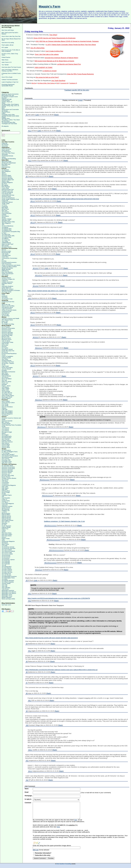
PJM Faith (5, 410)
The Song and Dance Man (8, 122)
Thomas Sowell (6, 583)
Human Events (6, 508)
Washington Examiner (8, 590)
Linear (80, 100)
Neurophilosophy (6, 438)
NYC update (5, 47)
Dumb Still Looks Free (8, 351)
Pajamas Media (6, 527)
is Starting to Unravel (49, 71)
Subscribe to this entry (43, 855)
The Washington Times (8, 578)
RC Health (5, 323)
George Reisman (6, 361)
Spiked (4, 157)
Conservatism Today (7, 342)
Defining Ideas (6, 491)
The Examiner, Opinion (8, 560)
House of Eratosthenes (8, 198)
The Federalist (6, 561)
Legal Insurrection (7, 309)
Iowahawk (4, 296)
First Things (5, 404)
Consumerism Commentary (9, 258)
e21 (3, 260)
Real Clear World (7, 536)
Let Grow (4, 205)
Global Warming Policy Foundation (11, 425)
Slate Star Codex (6, 463)
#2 (27, 176)
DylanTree (5, 166)
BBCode (36, 850)
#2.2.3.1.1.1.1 (45, 480)
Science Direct (6, 447)
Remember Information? (43, 853)
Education (4, 98)
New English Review (7, 520)
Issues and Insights (7, 368)
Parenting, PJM (6, 460)
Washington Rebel (7, 397)
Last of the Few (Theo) (8, 153)
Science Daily (6, 446)
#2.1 (30, 189)
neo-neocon (5, 377)
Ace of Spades (6, 327)
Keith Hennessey (6, 264)
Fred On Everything (7, 192)
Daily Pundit (5, 344)
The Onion (5, 297)
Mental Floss (5, 209)
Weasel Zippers (6, 398)
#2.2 (30, 298)
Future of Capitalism (7, 356)
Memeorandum (6, 513)
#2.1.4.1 (36, 268)
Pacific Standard (6, 526)
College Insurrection (7, 282)
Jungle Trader (6, 204)
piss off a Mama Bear (38, 48)
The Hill (4, 565)
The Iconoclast (6, 391)
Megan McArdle (6, 269)
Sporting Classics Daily (8, 222)
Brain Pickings (6, 187)
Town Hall (4, 585)
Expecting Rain (6, 167)
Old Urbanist (5, 212)
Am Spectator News (7, 466)
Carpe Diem (5, 257)
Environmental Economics (9, 262)
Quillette (4, 215)
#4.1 (30, 651)
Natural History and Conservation (10, 110)
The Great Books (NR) (8, 236)
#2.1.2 (33, 215)
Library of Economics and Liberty (11, 265)
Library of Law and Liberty (9, 310)
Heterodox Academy (7, 286)
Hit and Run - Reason (8, 363)
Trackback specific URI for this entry (77, 90)
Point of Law (5, 314)
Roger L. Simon (6, 386)
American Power (6, 331)
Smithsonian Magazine (8, 541)
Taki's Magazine (6, 223)
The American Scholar (8, 547)
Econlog (4, 261)
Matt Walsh (5, 208)
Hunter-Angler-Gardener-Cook (10, 199)
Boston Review (6, 477)
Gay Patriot (5, 359)
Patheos (4, 408)
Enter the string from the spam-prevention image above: (52, 846)
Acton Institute (6, 401)
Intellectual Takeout (7, 202)
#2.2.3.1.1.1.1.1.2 (50, 563)
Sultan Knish (5, 390)
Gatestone (5, 505)
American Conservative (8, 328)
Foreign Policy (6, 501)
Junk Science (5, 428)
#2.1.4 (33, 254)
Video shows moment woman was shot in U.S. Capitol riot (47, 291)
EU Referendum (6, 152)
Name (27, 789)
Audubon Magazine (7, 182)
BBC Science (5, 422)
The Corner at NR (7, 553)
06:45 (58, 83)
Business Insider (6, 251)
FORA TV (4, 499)
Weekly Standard (7, 597)
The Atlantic (5, 227)
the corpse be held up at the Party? (47, 77)
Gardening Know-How (8, 195)
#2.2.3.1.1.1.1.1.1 (50, 525)
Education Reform (7, 283)
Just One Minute (6, 369)
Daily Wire (5, 489)
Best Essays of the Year (8, 95)
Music (3, 108)
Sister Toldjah (5, 389)
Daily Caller (5, 487)
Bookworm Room (7, 339)
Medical (4, 107)
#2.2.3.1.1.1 (42, 427)
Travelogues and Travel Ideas (9, 124)
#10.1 (30, 750)
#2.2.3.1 (36, 376)
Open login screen (6, 605)
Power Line (5, 383)
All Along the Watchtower (9, 163)
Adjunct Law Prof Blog (8, 306)
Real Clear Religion (7, 411)
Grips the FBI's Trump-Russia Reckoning (80, 74)
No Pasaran (5, 145)
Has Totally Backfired (58, 81)
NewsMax (4, 523)
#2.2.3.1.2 (39, 570)
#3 (27, 580)
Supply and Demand (7, 274)
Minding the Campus (8, 289)
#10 (27, 725)
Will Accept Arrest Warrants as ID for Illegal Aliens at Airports (54, 61)
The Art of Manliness (7, 226)
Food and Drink (6, 101)
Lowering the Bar (6, 311)
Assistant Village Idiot (8, 180)
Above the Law (6, 304)
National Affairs (6, 515)
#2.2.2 (33, 325)
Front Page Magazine (8, 504)
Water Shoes (5, 60)
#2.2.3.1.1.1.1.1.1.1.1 (56, 550)
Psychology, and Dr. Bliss (8, 115)
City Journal (5, 480)
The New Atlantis (6, 568)
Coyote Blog (5, 188)
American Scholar (7, 177)
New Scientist (6, 439)
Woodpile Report (6, 247)
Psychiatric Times (7, 461)
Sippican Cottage (7, 219)
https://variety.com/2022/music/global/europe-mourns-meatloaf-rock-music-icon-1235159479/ (59, 598)
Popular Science (6, 440)
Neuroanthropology (7, 457)
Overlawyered (6, 313)
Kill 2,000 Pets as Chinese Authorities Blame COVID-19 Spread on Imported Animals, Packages (67, 41)
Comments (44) (64, 83)
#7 (27, 683)
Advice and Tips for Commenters (10, 94)
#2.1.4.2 (36, 286)
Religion (4, 117)
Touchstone (5, 415)
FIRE (3, 285)
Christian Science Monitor (9, 478)
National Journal (6, 516)
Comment (28, 803)
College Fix (5, 281)
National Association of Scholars (11, 290)
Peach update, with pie (8, 45)
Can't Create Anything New (54, 51)
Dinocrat (4, 346)
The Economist (6, 555)
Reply (56, 115)
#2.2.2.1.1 (39, 348)
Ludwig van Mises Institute (9, 267)
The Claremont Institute (8, 551)
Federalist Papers (7, 495)
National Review (6, 376)
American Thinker (7, 473)
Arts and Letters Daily (8, 475)
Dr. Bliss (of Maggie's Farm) (9, 452)
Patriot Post (5, 529)
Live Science (5, 429)
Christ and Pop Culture (8, 403)
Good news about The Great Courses (11, 67)
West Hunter (5, 246)
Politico (4, 530)
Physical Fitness (6, 112)
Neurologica (5, 435)
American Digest (6, 175)
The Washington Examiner (9, 576)
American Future (6, 330)
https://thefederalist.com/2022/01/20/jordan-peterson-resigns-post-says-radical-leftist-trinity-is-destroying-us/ (61, 670)
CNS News (5, 481)
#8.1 (30, 700)
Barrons (4, 250)
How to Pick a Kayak (7, 77)
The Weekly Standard (8, 581)
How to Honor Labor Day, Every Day (11, 36)
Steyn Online (5, 544)
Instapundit (5, 201)
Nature (4, 433)
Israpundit (4, 143)
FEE (3, 497)
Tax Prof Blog (5, 316)
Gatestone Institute (7, 506)
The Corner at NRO (7, 554)
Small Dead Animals (7, 156)
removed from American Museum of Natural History (61, 58)
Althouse (4, 174)
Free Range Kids (6, 194)
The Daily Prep (6, 234)
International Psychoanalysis (10, 456)
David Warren (6, 150)
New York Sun (6, 522)
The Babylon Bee (7, 229)
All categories (5, 126)
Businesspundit (6, 253)
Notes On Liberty (6, 382)
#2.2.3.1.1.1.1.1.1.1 (53, 540)
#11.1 (30, 771)
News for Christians (7, 407)
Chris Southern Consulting (64, 864)
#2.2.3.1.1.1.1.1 (47, 496)
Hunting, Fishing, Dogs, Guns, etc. (10, 106)
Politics (3, 113)
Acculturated (5, 170)
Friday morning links (34, 31)
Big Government (6, 338)
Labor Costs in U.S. (7, 62)
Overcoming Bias (7, 213)
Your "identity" (5, 65)
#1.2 (30, 160)
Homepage (28, 796)
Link (37, 115)
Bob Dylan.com (6, 164)
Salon (3, 540)
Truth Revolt (5, 589)
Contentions (5, 484)
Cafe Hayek (5, 254)
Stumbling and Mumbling (9, 159)
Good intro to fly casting (8, 43)
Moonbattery (5, 375)
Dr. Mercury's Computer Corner (10, 97)
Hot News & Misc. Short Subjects (10, 104)
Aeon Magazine (6, 171)
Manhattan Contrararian (8, 372)
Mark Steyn (5, 373)
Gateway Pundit (6, 358)
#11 (27, 760)
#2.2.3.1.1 (39, 400)
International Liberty (7, 307)
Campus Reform (6, 278)
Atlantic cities (5, 181)
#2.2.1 (33, 312)
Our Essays (5, 111)
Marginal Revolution (7, 268)
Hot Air (4, 365)
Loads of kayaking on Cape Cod (10, 82)
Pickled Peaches (6, 57)
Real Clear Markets (7, 272)
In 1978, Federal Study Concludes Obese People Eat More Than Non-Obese (71, 45)
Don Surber (5, 348)
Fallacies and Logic (7, 99)
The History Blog (6, 237)
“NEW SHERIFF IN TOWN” (43, 68)
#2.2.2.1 (36, 337)
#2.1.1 (33, 201)
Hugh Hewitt (5, 366)
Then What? (53, 35)
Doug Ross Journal (7, 349)
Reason (4, 537)
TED (3, 225)
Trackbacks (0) (73, 83)
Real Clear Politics (7, 534)
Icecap (3, 426)
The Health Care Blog (8, 324)
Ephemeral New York (8, 189)
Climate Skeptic (6, 424)
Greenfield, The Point (8, 362)
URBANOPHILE (6, 243)
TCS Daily (5, 546)
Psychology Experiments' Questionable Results (8, 85)
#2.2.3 (33, 365)
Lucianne (4, 512)
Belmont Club (5, 337)
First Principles (6, 498)
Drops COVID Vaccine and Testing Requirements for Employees (55, 38)
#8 (27, 693)
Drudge (4, 494)
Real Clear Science (7, 442)
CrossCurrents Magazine (9, 485)
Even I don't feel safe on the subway (47, 54)
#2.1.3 (33, 222)
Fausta (4, 355)
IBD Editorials (6, 509)
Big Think (4, 184)
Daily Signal (5, 488)
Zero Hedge (5, 275)
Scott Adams (5, 216)
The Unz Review (6, 575)
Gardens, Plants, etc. (7, 102)
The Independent (6, 567)
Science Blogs (6, 445)
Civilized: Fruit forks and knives (10, 80)
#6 (27, 672)
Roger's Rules (6, 539)
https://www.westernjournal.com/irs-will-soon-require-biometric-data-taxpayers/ (52, 638)
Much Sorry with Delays (8, 30)
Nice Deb (4, 380)
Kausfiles (4, 370)
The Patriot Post (6, 574)
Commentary (5, 482)
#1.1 (30, 131)
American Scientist (7, 421)
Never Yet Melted (7, 379)
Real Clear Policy (7, 533)
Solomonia (5, 146)
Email (27, 792)
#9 (27, 711)
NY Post (4, 525)
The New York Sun (7, 572)
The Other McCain (7, 393)
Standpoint (5, 543)
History (3, 103)
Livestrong (5, 206)
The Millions (5, 239)
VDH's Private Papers (8, 396)
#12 (27, 780)
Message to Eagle (7, 432)
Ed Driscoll (5, 352)
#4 (27, 644)
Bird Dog (34, 83)
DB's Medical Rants (7, 320)
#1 (27, 115)
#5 (27, 661)
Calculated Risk (6, 255)
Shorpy (4, 218)
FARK (3, 295)
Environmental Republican (9, 354)
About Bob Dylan (6, 161)
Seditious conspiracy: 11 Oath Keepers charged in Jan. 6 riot (64, 521)
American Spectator (7, 178)
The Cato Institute (7, 550)
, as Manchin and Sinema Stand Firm (69, 64)
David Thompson (6, 149)
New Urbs (4, 211)
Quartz (4, 532)
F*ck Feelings (6, 453)
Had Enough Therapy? (8, 454)
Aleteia (4, 173)
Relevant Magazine (7, 414)
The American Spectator (9, 548)
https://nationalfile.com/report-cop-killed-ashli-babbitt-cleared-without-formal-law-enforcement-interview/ (65, 199)
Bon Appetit (5, 185)
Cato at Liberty (6, 341)
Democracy (5, 345)
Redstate (4, 384)
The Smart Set (6, 240)
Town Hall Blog (6, 588)
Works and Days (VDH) (8, 599)
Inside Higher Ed (6, 288)
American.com (6, 474)
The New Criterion (7, 569)
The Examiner (6, 558)
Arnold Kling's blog (7, 335)
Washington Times (7, 595)
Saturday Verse (6, 119)
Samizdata (5, 154)
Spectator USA (6, 220)
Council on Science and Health (10, 318)
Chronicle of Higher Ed (8, 279)
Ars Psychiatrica (6, 450)
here (76, 820)
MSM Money (5, 271)
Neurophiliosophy (7, 436)
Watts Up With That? (8, 244)
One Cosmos (5, 459)
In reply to (28, 799)
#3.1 (30, 594)
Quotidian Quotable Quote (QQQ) (10, 116)
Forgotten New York (7, 191)
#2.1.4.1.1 (39, 275)
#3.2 (30, 601)
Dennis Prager (6, 492)
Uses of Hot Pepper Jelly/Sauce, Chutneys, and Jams (10, 70)
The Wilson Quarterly (8, 582)
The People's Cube (7, 299)
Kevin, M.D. (5, 321)
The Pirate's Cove (7, 394)
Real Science (5, 443)
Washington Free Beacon (9, 592)
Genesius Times (6, 196)
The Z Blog (5, 241)
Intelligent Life (6, 511)
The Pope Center (7, 292)
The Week (5, 579)
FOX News (5, 502)
